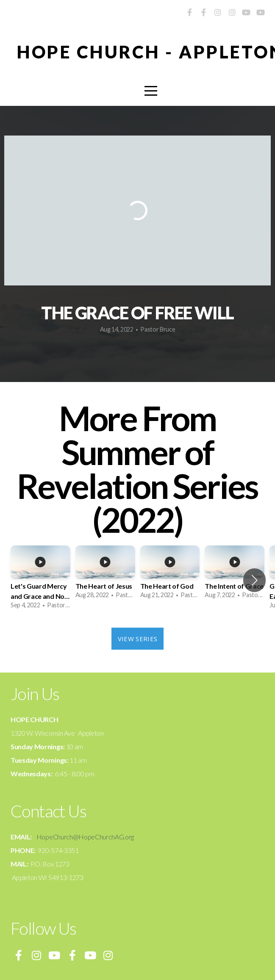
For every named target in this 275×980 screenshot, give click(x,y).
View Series (137, 639)
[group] (40, 580)
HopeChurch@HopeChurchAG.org (85, 837)
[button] (254, 580)
